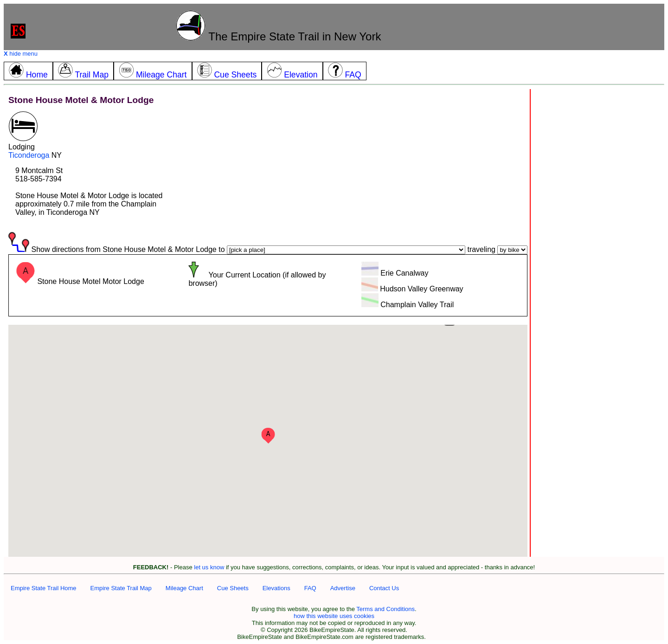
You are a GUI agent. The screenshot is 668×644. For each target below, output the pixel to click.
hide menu (21, 54)
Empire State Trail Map (121, 588)
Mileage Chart (184, 588)
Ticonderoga (29, 155)
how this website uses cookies (334, 616)
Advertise (343, 588)
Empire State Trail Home (44, 588)
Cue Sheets (233, 588)
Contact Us (384, 588)
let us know (209, 567)
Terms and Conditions (385, 609)
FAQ (310, 588)
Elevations (276, 588)
